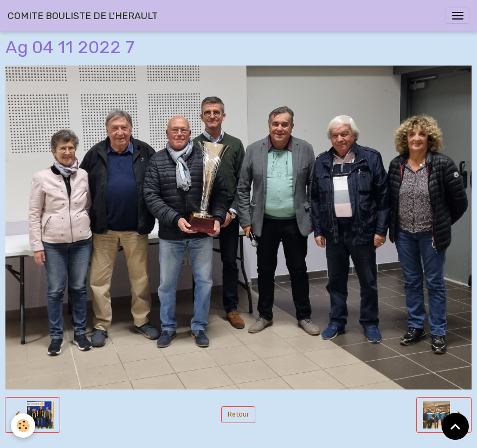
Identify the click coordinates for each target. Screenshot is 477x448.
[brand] (83, 16)
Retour (238, 414)
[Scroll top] (455, 426)
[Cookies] (23, 426)
